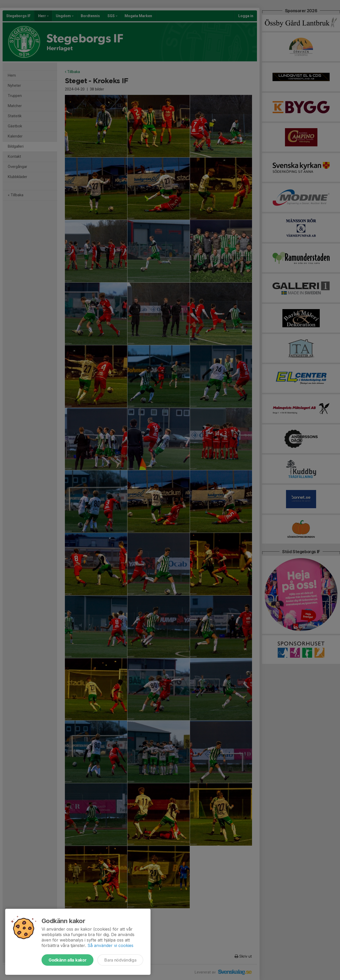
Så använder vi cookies (110, 945)
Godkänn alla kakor (67, 960)
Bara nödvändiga (120, 960)
